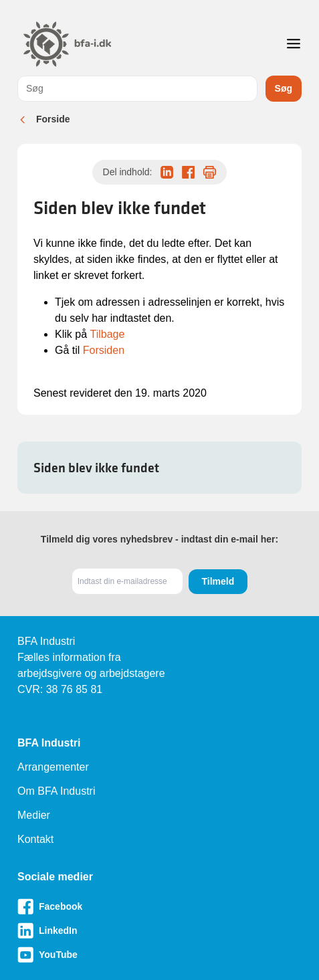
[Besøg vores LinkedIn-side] (159, 930)
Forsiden (104, 350)
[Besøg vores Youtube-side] (159, 955)
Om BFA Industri (56, 791)
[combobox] (137, 89)
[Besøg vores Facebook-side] (159, 906)
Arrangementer (53, 767)
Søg (284, 88)
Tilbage (107, 334)
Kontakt (35, 839)
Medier (34, 815)
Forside (53, 119)
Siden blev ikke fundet (96, 468)
